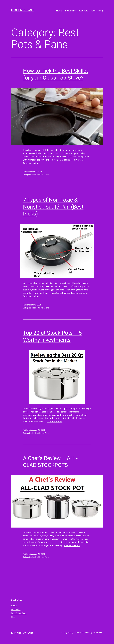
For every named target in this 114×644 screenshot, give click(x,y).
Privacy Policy (67, 633)
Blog (101, 11)
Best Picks (70, 11)
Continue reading (31, 163)
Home (59, 11)
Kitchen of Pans (22, 10)
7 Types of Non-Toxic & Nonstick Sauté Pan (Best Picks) (53, 207)
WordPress (97, 633)
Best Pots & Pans (87, 11)
